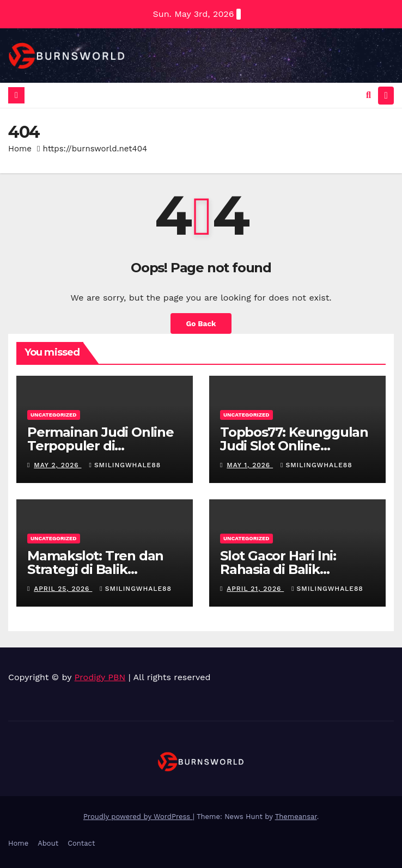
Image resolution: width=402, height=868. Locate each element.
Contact (81, 843)
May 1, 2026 (250, 465)
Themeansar (296, 817)
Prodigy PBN (100, 677)
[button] (368, 95)
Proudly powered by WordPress (138, 817)
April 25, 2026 (63, 589)
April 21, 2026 (255, 589)
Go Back (201, 323)
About (48, 843)
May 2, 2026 (57, 465)
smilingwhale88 (125, 465)
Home (20, 149)
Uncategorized (54, 415)
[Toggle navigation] (386, 96)
